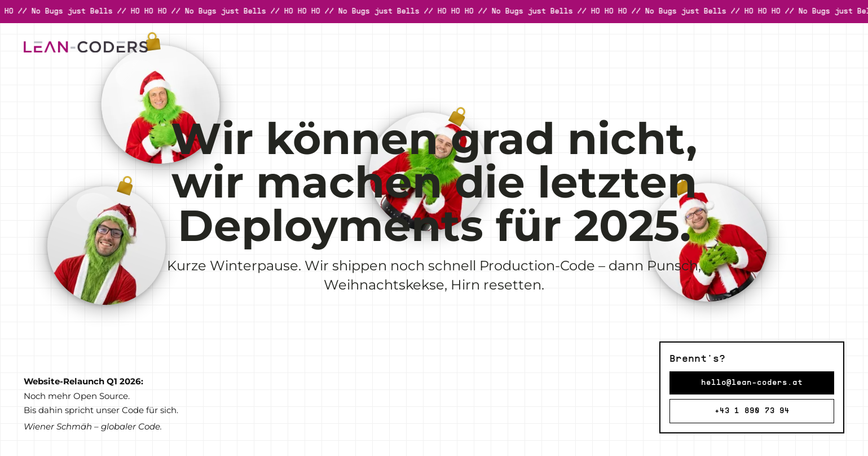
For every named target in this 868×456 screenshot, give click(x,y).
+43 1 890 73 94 (752, 411)
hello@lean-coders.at (752, 383)
